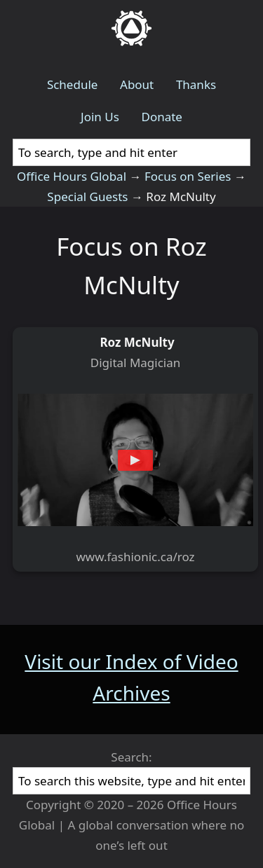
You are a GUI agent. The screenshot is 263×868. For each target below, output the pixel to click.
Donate (161, 117)
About (137, 84)
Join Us (100, 117)
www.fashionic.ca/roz (135, 557)
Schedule (73, 84)
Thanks (196, 84)
